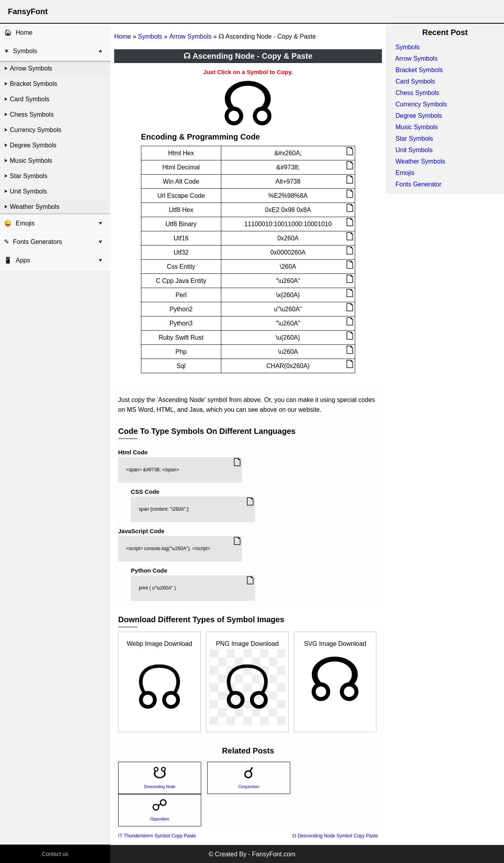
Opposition (160, 819)
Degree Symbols (33, 145)
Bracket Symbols (33, 84)
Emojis (25, 223)
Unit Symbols (28, 191)
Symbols (25, 51)
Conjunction (249, 787)
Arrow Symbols (31, 68)
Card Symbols (30, 99)
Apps (17, 260)
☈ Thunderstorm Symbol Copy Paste (157, 836)
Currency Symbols (36, 130)
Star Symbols (29, 176)
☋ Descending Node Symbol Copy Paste (335, 836)
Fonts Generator (418, 184)
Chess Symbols (32, 114)
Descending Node (160, 787)
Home (24, 33)
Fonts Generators (38, 242)
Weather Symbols (35, 207)
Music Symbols (31, 161)
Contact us (55, 854)
